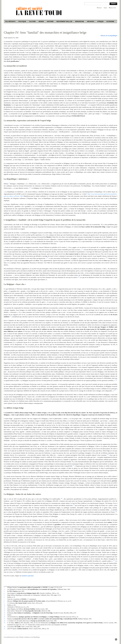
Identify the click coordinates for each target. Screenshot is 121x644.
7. (4, 599)
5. (4, 595)
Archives (91, 22)
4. (4, 593)
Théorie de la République (109, 36)
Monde (41, 22)
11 (79, 277)
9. (4, 603)
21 (114, 561)
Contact (99, 8)
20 (116, 512)
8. (4, 601)
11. (5, 607)
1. (4, 587)
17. (5, 619)
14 (116, 380)
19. (5, 623)
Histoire (50, 22)
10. (5, 605)
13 (99, 346)
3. (4, 591)
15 (115, 390)
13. (5, 611)
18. (5, 621)
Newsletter (112, 8)
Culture (32, 22)
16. (5, 617)
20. (5, 626)
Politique (22, 22)
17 (73, 466)
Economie (110, 22)
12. (5, 609)
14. (5, 613)
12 (10, 316)
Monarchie (80, 22)
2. (4, 589)
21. (5, 629)
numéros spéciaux (28, 576)
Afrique (100, 22)
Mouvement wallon (64, 22)
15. (5, 615)
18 (62, 498)
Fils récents (10, 22)
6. (4, 597)
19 (74, 505)
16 (108, 455)
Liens (105, 8)
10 (106, 258)
